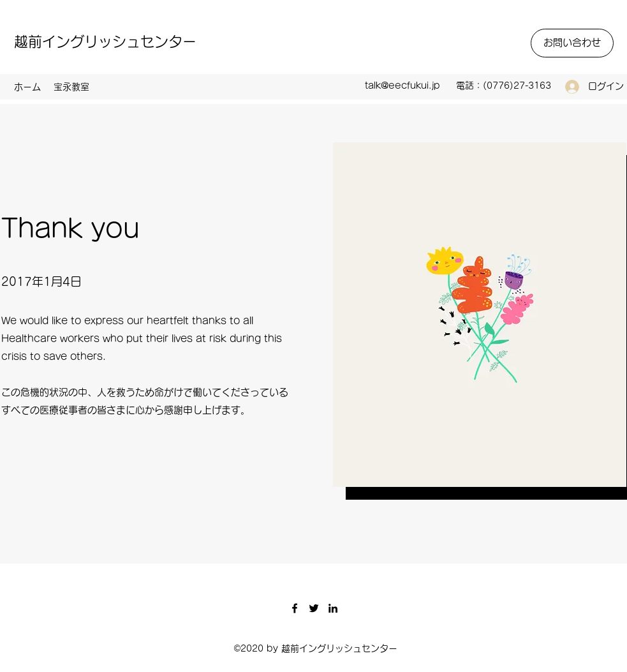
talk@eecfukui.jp (402, 86)
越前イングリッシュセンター (105, 41)
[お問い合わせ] (572, 43)
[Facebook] (295, 608)
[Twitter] (314, 608)
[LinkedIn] (333, 608)
